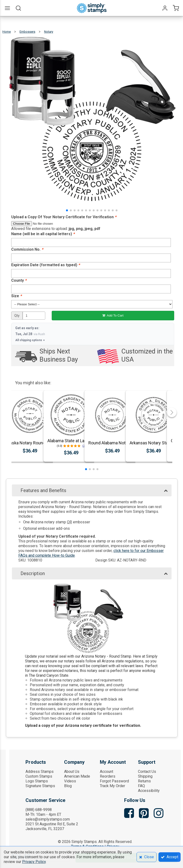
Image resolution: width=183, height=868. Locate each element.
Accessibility (149, 791)
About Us (72, 772)
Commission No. (27, 249)
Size (16, 296)
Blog (68, 786)
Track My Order (112, 786)
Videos (70, 781)
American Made (77, 776)
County (19, 280)
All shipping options (30, 340)
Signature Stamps (40, 786)
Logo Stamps (37, 781)
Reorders (108, 776)
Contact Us (147, 772)
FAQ (141, 786)
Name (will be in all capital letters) (43, 234)
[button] (67, 210)
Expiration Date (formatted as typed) (46, 265)
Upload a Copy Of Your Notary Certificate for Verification (64, 217)
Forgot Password (114, 781)
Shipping (145, 776)
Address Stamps (40, 772)
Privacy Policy (34, 862)
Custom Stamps (39, 776)
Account (107, 772)
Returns (144, 781)
